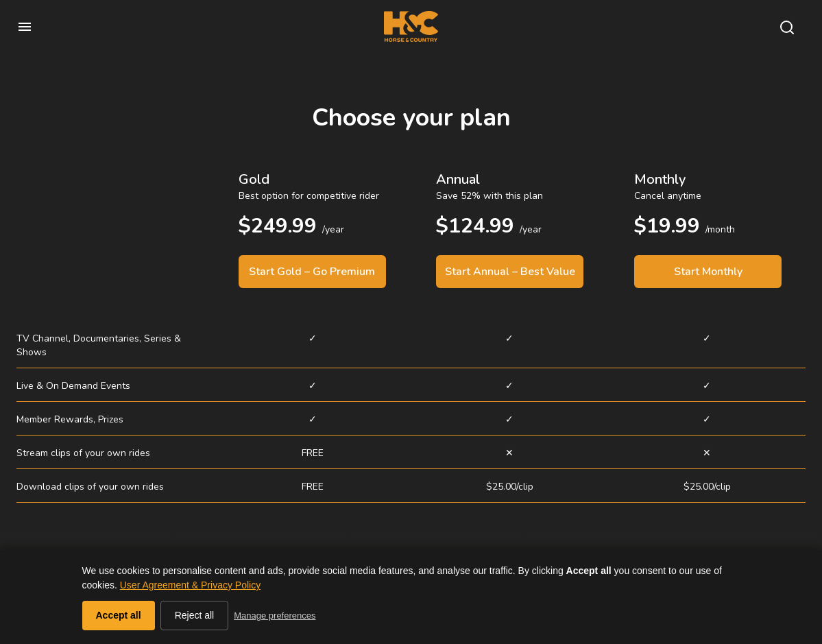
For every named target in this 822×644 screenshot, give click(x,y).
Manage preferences (275, 616)
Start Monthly (708, 272)
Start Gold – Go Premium (312, 272)
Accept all (119, 615)
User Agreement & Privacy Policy (190, 585)
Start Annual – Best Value (510, 272)
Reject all (195, 615)
